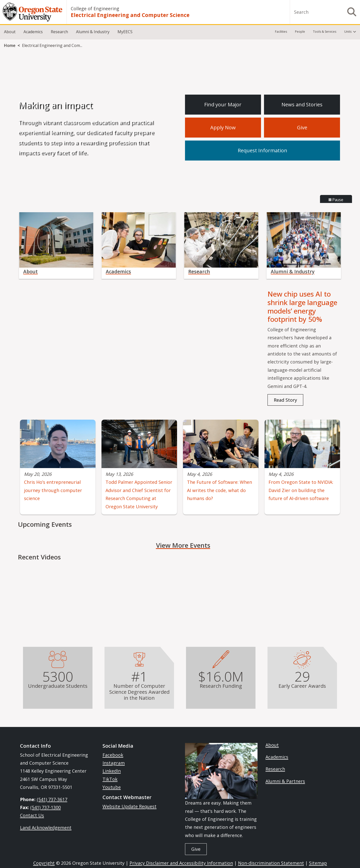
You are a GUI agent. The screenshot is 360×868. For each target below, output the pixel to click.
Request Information (262, 150)
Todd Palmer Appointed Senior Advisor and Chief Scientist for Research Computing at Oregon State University (139, 494)
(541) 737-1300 (45, 807)
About (10, 32)
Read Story (285, 400)
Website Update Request (129, 806)
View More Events (183, 545)
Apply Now (223, 127)
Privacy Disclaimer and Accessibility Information (181, 863)
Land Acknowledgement (46, 828)
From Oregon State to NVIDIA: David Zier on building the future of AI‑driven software (301, 490)
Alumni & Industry (93, 32)
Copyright (44, 863)
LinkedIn (112, 771)
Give (302, 127)
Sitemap (318, 863)
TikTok (110, 779)
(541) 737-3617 (52, 799)
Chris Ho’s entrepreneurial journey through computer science (53, 490)
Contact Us (32, 815)
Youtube (112, 787)
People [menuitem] (300, 32)
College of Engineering (95, 8)
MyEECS (125, 32)
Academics (33, 32)
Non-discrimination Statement (271, 863)
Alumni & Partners (285, 781)
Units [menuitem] (348, 32)
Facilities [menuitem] (281, 32)
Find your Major (223, 104)
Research (59, 32)
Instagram (114, 763)
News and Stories (302, 104)
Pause (336, 200)
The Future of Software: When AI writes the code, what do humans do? (219, 490)
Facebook (113, 755)
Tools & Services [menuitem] (325, 32)
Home (10, 45)
